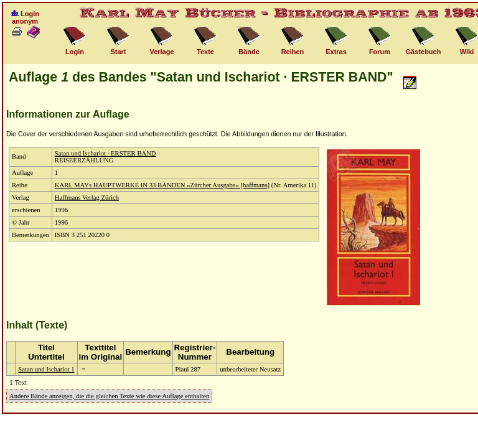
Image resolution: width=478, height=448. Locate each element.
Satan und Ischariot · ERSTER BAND (105, 153)
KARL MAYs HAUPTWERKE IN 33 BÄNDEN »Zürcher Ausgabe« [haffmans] (162, 185)
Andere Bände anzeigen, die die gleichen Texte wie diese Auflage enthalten (109, 396)
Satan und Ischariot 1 (46, 369)
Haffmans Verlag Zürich (87, 198)
